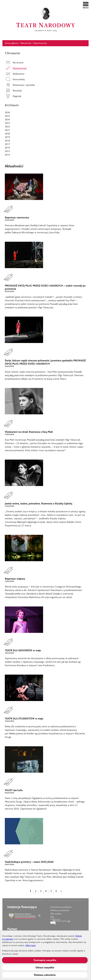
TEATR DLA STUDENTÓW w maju (24, 719)
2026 (7, 113)
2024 (7, 120)
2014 (7, 155)
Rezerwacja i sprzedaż (20, 85)
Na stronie (14, 63)
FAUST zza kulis (14, 791)
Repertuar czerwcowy (17, 218)
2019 (7, 137)
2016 (7, 148)
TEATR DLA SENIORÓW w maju (23, 651)
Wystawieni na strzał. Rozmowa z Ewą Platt (29, 432)
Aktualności (26, 43)
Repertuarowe (40, 43)
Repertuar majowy (15, 579)
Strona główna (11, 43)
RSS (52, 917)
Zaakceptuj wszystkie (45, 960)
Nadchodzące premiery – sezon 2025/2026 (29, 862)
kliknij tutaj (31, 946)
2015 (7, 151)
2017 (7, 144)
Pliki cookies (56, 914)
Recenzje (13, 91)
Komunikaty (15, 80)
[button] (86, 5)
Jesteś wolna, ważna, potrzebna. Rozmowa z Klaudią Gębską (39, 504)
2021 (7, 130)
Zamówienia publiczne (61, 907)
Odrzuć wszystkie (45, 968)
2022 (7, 127)
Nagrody (13, 96)
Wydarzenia (15, 74)
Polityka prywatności (60, 911)
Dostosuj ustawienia (45, 975)
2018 (7, 141)
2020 (7, 134)
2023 (7, 123)
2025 (7, 116)
